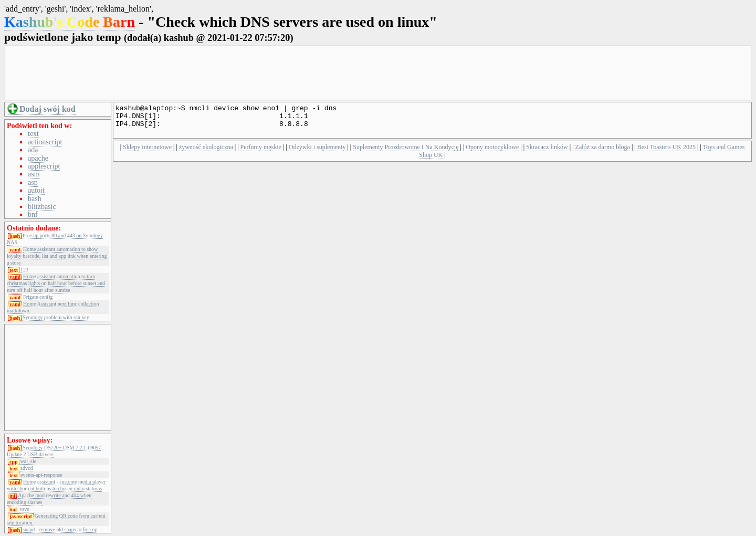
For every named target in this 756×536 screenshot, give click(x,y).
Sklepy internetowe (147, 153)
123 (24, 270)
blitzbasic (42, 207)
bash (35, 199)
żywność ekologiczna (206, 153)
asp (33, 182)
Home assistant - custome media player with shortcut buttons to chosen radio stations (56, 485)
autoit (36, 190)
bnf (33, 214)
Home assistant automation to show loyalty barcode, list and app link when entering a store (57, 256)
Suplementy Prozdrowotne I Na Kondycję (406, 153)
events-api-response (41, 475)
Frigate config (38, 297)
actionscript (45, 142)
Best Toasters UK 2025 (666, 153)
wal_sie (29, 461)
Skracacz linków (547, 153)
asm (34, 174)
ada (33, 150)
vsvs (24, 509)
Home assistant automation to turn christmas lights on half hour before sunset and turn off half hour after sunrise (56, 283)
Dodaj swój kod (48, 109)
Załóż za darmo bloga (603, 153)
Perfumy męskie (261, 153)
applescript (44, 166)
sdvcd (27, 468)
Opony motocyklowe (492, 153)
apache (38, 158)
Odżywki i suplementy (317, 153)
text (33, 134)
